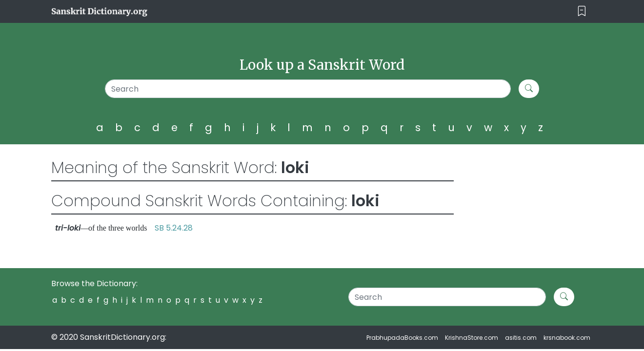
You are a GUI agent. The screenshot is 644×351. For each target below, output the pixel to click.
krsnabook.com (567, 338)
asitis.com (521, 338)
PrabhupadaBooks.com (402, 338)
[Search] (308, 89)
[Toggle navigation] (582, 11)
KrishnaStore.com (472, 338)
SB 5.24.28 (174, 228)
